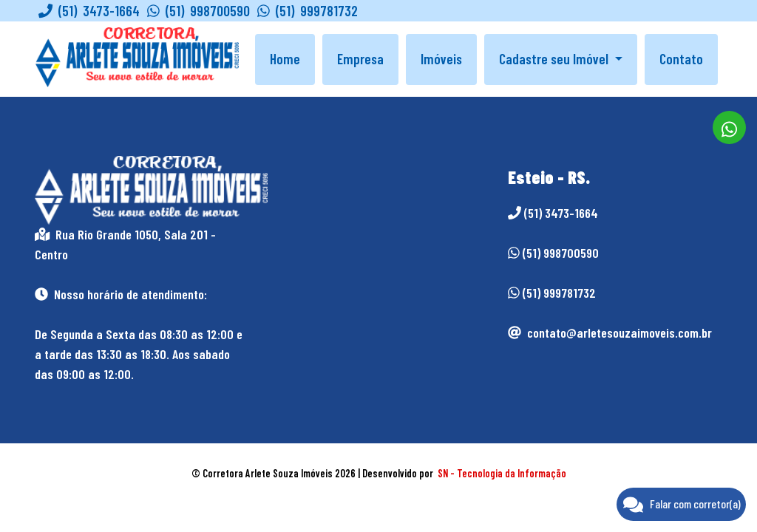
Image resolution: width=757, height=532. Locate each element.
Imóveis (441, 59)
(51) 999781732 (308, 11)
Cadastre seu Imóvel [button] (555, 59)
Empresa (360, 59)
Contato (681, 59)
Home (285, 59)
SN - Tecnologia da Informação (502, 473)
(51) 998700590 (198, 11)
